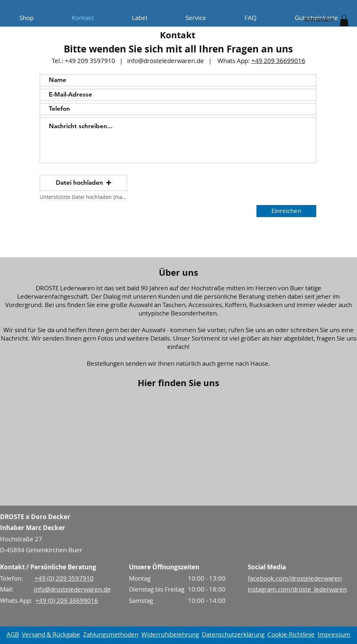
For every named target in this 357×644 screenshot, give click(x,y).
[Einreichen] (286, 211)
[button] (344, 21)
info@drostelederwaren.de (166, 61)
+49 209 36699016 (278, 61)
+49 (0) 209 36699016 (67, 600)
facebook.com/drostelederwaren (295, 578)
